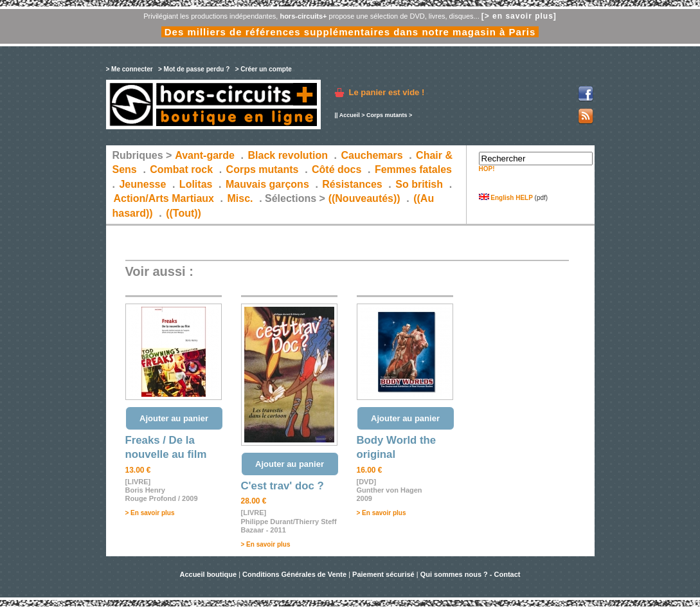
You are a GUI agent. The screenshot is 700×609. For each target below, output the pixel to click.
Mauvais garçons (267, 184)
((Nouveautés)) (364, 198)
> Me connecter (130, 69)
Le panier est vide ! (387, 92)
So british (419, 184)
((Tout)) (184, 213)
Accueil (350, 115)
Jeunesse (142, 184)
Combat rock (181, 169)
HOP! (487, 169)
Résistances (352, 184)
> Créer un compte (264, 69)
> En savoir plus (150, 513)
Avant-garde (205, 155)
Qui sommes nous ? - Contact (471, 574)
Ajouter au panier (174, 418)
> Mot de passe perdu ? (194, 69)
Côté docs (337, 169)
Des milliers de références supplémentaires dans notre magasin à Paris (350, 32)
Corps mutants (388, 115)
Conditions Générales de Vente (294, 574)
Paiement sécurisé (383, 574)
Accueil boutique (209, 574)
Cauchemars (372, 155)
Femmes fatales (413, 169)
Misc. (240, 198)
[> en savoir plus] (519, 16)
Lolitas (196, 184)
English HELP (506, 198)
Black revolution (287, 155)
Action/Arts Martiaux (164, 198)
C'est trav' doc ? (283, 486)
